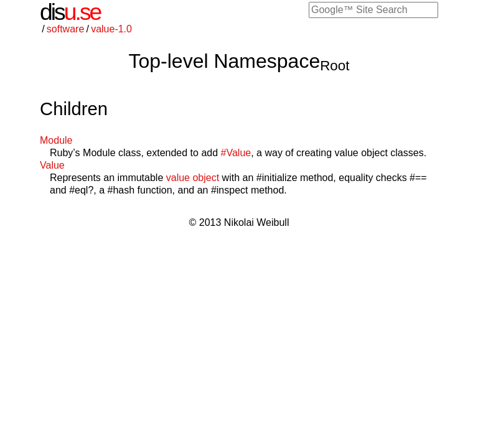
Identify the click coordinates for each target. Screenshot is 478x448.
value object (193, 178)
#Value (236, 153)
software (65, 29)
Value (52, 165)
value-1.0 (111, 29)
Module (56, 140)
